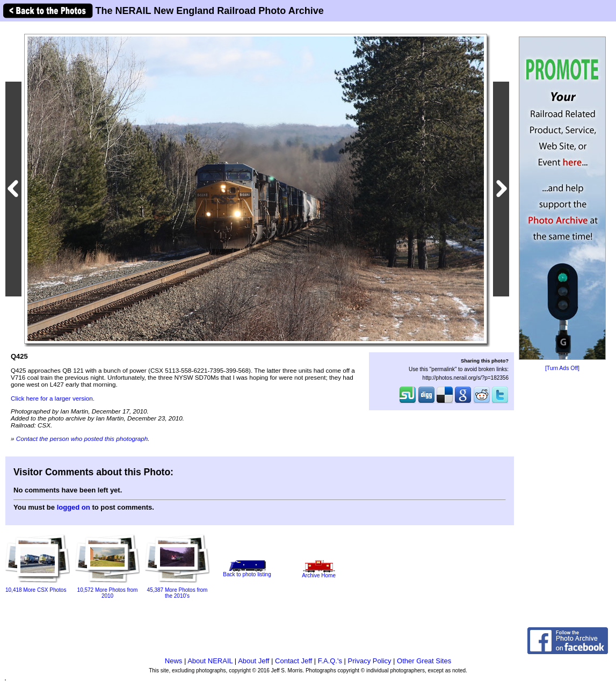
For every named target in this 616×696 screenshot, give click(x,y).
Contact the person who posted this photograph (82, 438)
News (174, 661)
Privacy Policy (370, 661)
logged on (74, 507)
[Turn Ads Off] (562, 368)
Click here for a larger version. (53, 398)
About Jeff (253, 661)
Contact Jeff (293, 661)
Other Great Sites (424, 661)
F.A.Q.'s (330, 661)
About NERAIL (210, 661)
